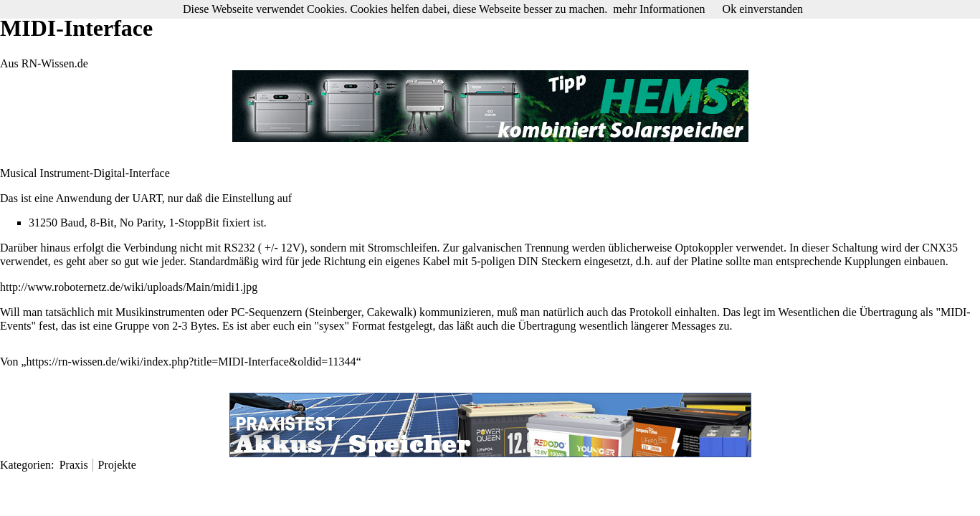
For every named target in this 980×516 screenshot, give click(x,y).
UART (147, 198)
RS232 (239, 248)
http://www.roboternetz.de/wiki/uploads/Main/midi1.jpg (129, 287)
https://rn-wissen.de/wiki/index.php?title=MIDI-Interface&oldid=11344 (191, 362)
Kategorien (25, 465)
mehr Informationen (659, 9)
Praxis (74, 465)
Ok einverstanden (763, 9)
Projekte (117, 465)
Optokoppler (704, 248)
